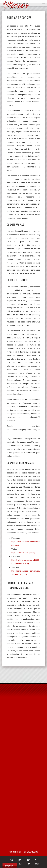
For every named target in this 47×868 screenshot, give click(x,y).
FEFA (20, 860)
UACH (37, 864)
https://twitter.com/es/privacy (23, 552)
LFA (29, 864)
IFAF (28, 860)
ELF (36, 860)
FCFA (11, 860)
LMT (21, 864)
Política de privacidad (31, 852)
